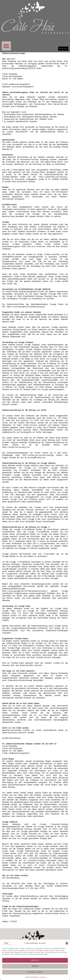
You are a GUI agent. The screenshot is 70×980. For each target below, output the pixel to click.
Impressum (43, 977)
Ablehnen (35, 966)
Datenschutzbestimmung (32, 977)
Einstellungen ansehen (35, 972)
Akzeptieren (35, 960)
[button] (67, 943)
